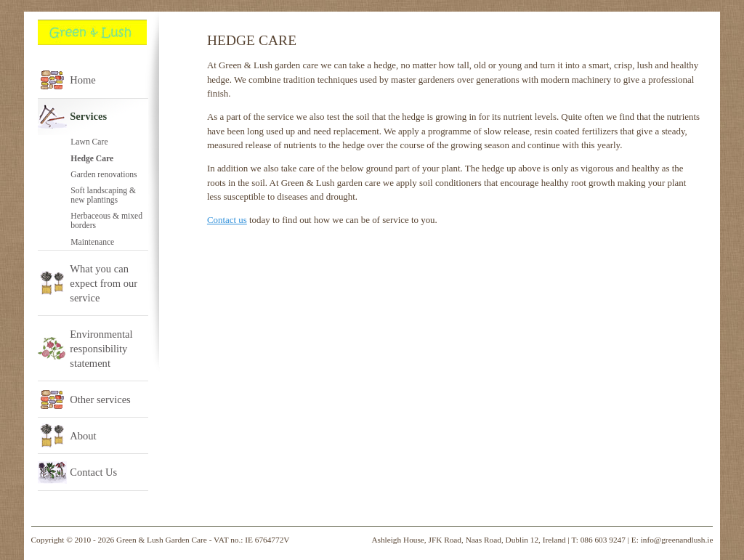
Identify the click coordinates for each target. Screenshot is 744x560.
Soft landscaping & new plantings (103, 195)
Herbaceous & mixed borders (106, 221)
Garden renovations (104, 175)
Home (83, 80)
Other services (100, 399)
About (83, 436)
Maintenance (92, 242)
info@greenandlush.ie (677, 540)
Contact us (227, 220)
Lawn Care (89, 142)
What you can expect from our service (104, 283)
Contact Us (93, 472)
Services (88, 116)
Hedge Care (92, 159)
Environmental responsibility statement (101, 349)
